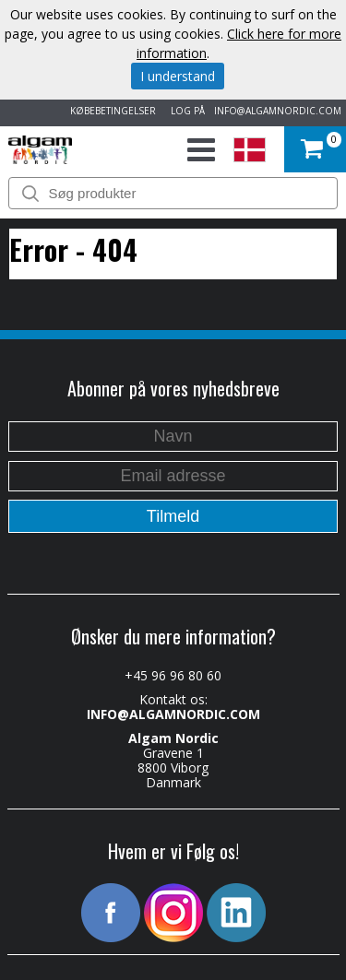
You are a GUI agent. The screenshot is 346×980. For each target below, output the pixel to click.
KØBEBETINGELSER (110, 111)
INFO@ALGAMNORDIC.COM (278, 111)
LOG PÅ (185, 111)
